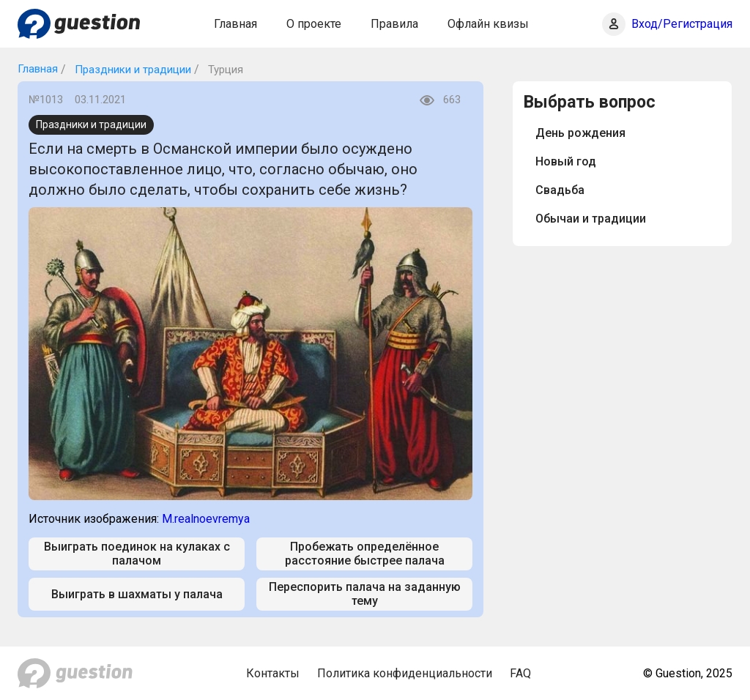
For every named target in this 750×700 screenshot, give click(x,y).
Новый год (566, 161)
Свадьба (560, 190)
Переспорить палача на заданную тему (365, 594)
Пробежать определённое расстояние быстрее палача (365, 554)
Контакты (273, 673)
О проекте (314, 24)
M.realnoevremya (206, 519)
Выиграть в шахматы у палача (137, 594)
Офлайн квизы (488, 24)
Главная (235, 24)
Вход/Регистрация (682, 24)
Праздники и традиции (131, 70)
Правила (394, 24)
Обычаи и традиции (591, 219)
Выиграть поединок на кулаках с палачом (137, 554)
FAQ (520, 673)
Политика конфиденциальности (405, 673)
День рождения (580, 133)
